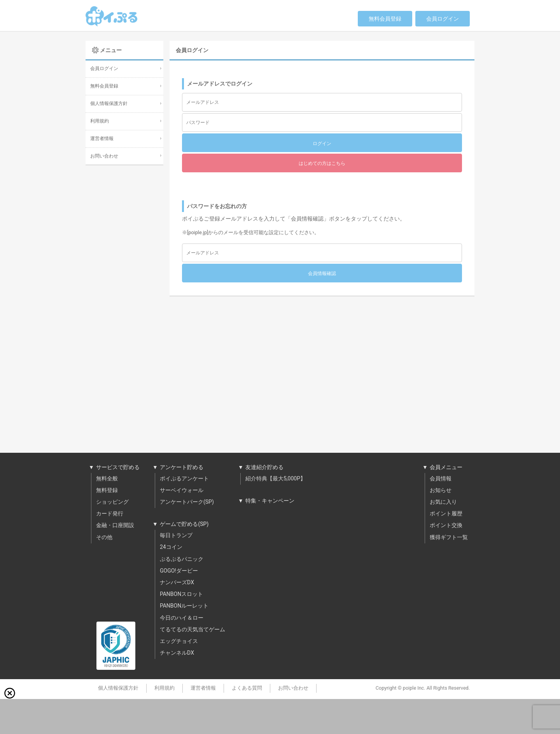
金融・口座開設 (115, 526)
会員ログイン (443, 19)
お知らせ (441, 491)
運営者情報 (102, 139)
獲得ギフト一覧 (449, 538)
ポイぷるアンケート (184, 479)
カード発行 (110, 514)
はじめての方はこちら (322, 163)
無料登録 (107, 491)
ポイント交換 (446, 526)
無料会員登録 (385, 19)
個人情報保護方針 (109, 104)
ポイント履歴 (446, 514)
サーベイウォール (182, 491)
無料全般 (107, 479)
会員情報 (441, 479)
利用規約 (100, 121)
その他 (104, 538)
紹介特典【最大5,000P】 (276, 479)
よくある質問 (247, 688)
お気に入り (443, 502)
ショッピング (112, 502)
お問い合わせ (104, 156)
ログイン (322, 144)
